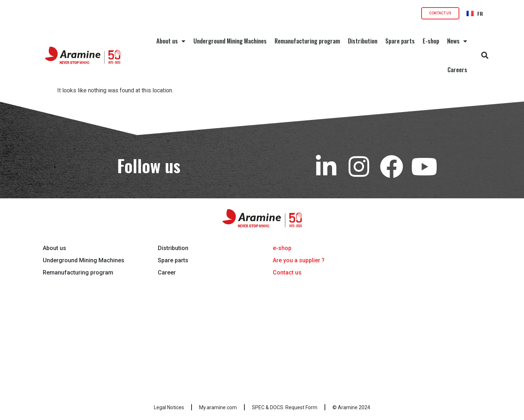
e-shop (282, 248)
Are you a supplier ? (299, 260)
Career (167, 273)
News (457, 41)
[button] (485, 55)
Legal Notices (169, 407)
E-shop (431, 41)
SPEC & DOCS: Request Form (285, 407)
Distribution (363, 41)
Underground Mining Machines (230, 41)
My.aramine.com (218, 407)
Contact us (287, 273)
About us (171, 41)
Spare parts (400, 41)
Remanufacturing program (307, 41)
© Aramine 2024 (351, 407)
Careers (457, 70)
